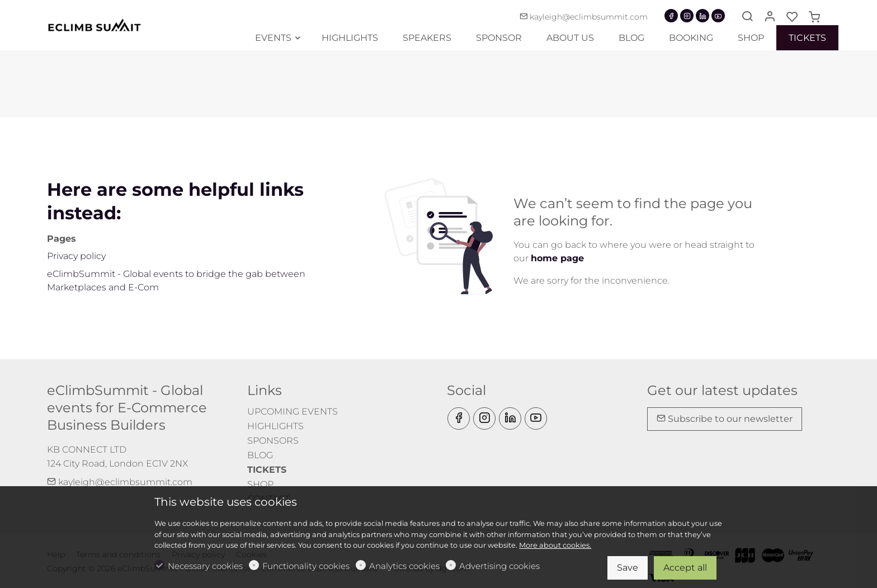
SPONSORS (273, 441)
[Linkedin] (702, 16)
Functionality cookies (306, 566)
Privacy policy (76, 256)
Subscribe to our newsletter (725, 419)
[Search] (747, 17)
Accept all (685, 568)
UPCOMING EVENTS (293, 411)
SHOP (260, 484)
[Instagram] (687, 16)
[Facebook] (671, 16)
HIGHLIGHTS (275, 426)
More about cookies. (555, 545)
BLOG (260, 455)
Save (628, 568)
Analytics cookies (404, 566)
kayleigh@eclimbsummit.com (584, 17)
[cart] (814, 17)
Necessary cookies (205, 566)
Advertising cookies (499, 566)
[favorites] (792, 17)
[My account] (770, 17)
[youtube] (718, 16)
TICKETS (267, 470)
